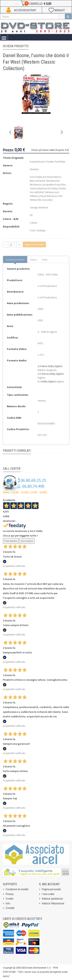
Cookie (10, 899)
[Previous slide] (10, 133)
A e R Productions (47, 286)
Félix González (45, 200)
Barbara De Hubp (48, 188)
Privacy (10, 894)
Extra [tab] (45, 260)
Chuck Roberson (48, 196)
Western (34, 169)
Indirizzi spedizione (52, 899)
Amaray (42, 401)
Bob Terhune (46, 192)
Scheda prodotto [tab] (15, 260)
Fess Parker (36, 177)
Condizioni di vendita (17, 889)
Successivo (27, 541)
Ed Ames (48, 177)
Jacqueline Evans (52, 185)
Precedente (11, 541)
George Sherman (39, 207)
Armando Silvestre (45, 181)
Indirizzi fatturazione (53, 903)
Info (8, 903)
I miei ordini (48, 894)
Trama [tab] (33, 260)
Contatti (10, 908)
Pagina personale (51, 889)
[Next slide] (62, 133)
